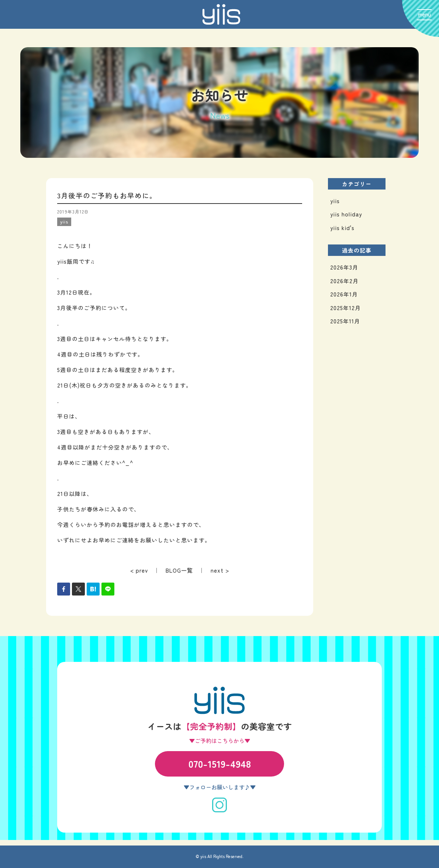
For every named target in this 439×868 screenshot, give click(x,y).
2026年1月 (344, 294)
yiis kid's (342, 228)
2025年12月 (345, 308)
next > (220, 570)
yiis (335, 201)
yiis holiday (346, 214)
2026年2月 (344, 281)
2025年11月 (345, 321)
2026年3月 (344, 267)
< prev (139, 570)
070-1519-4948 (220, 763)
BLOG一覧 (179, 570)
